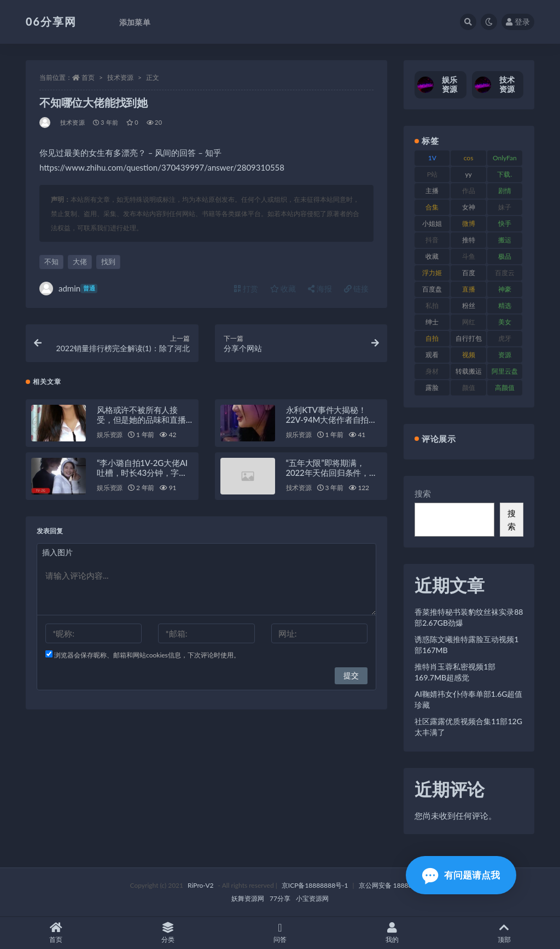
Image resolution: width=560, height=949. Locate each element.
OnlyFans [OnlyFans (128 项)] (505, 160)
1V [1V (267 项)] (432, 158)
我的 (392, 933)
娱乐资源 (110, 435)
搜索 (423, 493)
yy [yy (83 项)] (468, 174)
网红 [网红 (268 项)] (469, 322)
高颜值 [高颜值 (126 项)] (505, 388)
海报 (320, 289)
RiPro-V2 (200, 885)
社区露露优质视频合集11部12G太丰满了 (468, 727)
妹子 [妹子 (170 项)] (505, 207)
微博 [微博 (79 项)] (469, 223)
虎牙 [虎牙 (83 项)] (505, 338)
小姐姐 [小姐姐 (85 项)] (432, 223)
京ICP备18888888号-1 (315, 885)
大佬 (80, 261)
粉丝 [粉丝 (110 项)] (469, 305)
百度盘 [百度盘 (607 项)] (432, 289)
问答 (280, 933)
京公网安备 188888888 (393, 885)
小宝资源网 (312, 898)
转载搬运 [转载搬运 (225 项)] (469, 371)
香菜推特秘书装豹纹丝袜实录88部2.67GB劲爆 (469, 617)
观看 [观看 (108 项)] (432, 355)
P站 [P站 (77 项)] (432, 174)
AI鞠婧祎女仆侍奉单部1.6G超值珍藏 (468, 699)
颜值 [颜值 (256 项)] (469, 388)
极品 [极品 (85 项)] (505, 256)
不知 (51, 261)
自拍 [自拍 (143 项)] (432, 338)
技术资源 (120, 77)
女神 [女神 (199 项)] (469, 207)
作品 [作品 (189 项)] (469, 191)
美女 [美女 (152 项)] (505, 322)
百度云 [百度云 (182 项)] (505, 273)
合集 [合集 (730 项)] (432, 207)
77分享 (280, 898)
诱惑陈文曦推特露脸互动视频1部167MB (466, 645)
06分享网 (51, 21)
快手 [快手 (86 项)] (505, 223)
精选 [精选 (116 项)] (505, 305)
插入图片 (57, 553)
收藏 (283, 289)
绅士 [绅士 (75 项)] (432, 322)
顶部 (504, 933)
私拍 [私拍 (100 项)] (432, 305)
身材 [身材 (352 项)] (432, 371)
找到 (108, 261)
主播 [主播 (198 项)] (432, 191)
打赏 (246, 289)
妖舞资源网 (248, 898)
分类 (168, 933)
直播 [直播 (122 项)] (469, 289)
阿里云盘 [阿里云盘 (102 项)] (505, 371)
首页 (88, 77)
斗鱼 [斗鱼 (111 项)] (469, 256)
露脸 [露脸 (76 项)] (432, 388)
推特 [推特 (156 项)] (469, 240)
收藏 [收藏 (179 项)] (432, 256)
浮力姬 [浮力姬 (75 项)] (432, 273)
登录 (518, 22)
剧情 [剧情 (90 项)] (505, 191)
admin (68, 289)
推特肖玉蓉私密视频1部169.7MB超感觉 (455, 672)
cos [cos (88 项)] (469, 158)
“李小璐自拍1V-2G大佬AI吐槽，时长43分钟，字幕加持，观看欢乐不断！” (142, 473)
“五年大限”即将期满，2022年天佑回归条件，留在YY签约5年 (332, 473)
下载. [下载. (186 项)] (504, 174)
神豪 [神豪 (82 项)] (505, 289)
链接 (357, 289)
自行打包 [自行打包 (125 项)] (469, 338)
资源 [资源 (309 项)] (505, 355)
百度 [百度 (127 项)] (469, 273)
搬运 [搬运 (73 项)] (505, 240)
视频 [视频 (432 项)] (469, 355)
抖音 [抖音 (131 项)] (432, 240)
